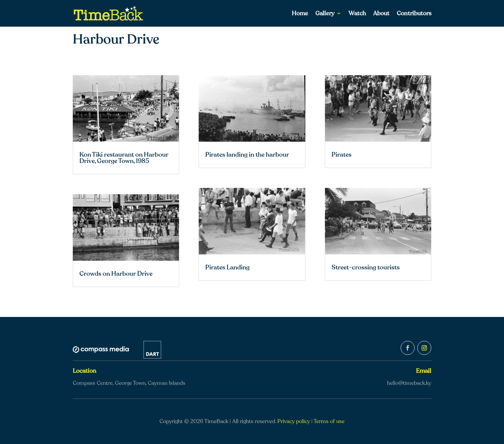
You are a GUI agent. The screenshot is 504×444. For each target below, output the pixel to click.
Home (300, 14)
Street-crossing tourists (366, 267)
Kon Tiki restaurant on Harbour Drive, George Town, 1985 (124, 158)
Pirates (342, 155)
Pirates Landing (227, 267)
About (381, 14)
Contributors (414, 14)
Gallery (325, 14)
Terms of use (329, 421)
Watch (357, 14)
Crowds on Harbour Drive (116, 274)
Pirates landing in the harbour (247, 155)
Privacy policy (294, 421)
